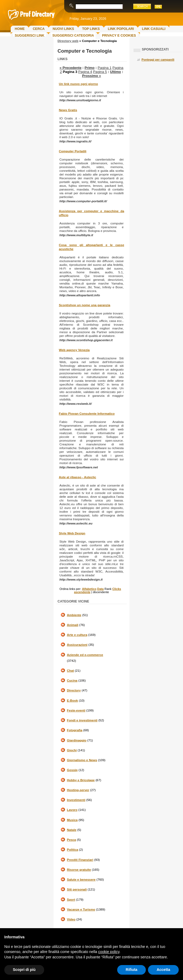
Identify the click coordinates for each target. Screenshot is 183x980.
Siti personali (77, 889)
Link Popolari (121, 29)
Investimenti (76, 800)
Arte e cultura (77, 635)
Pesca (71, 840)
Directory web (68, 41)
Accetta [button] (163, 970)
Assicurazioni (77, 645)
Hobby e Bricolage (81, 780)
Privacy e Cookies (119, 36)
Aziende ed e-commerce (85, 655)
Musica (72, 820)
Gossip (72, 770)
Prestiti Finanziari (80, 860)
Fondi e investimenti (82, 720)
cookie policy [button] (109, 952)
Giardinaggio (77, 740)
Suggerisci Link (30, 36)
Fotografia (75, 730)
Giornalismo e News (82, 760)
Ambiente (74, 615)
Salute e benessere (81, 880)
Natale (72, 830)
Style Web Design (72, 533)
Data (100, 589)
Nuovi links (63, 29)
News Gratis (68, 110)
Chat (70, 671)
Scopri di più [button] (24, 970)
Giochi (72, 750)
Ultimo (115, 72)
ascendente (82, 592)
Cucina (72, 680)
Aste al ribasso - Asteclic (77, 477)
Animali (73, 625)
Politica (73, 850)
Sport (71, 900)
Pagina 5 (100, 72)
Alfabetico (89, 589)
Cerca (39, 29)
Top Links (91, 29)
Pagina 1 (105, 68)
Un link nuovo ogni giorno (78, 84)
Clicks (117, 589)
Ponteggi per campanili (158, 60)
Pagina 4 (85, 72)
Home (20, 29)
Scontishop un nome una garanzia (85, 305)
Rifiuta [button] (132, 970)
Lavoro (72, 810)
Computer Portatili (73, 151)
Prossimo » (92, 76)
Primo (89, 68)
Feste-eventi (76, 710)
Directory (74, 690)
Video (71, 919)
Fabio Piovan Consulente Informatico (87, 414)
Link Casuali (154, 29)
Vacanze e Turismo (81, 909)
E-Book (72, 701)
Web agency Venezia (74, 350)
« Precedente (71, 68)
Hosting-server (78, 790)
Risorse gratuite (79, 870)
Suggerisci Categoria (73, 36)
